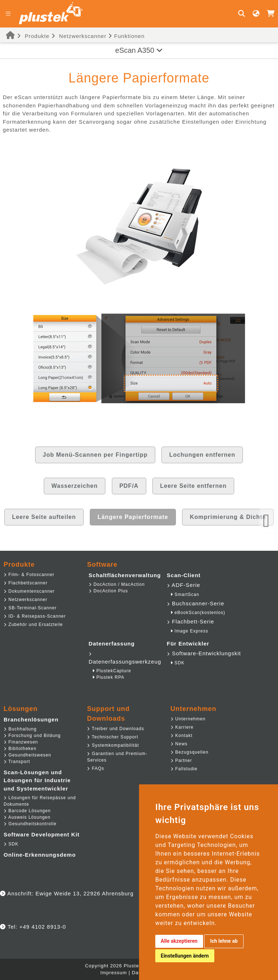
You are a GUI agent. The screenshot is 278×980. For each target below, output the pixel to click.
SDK (178, 663)
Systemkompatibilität (113, 745)
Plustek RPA (108, 677)
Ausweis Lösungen (27, 817)
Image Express (189, 631)
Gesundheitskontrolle (30, 824)
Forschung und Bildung (32, 736)
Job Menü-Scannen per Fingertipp (95, 455)
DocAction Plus (108, 591)
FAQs (95, 768)
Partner (181, 760)
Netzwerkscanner (83, 36)
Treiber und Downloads (115, 729)
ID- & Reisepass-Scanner (35, 616)
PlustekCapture (112, 671)
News (179, 744)
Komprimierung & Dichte (228, 517)
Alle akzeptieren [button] (179, 941)
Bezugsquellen (189, 752)
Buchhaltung (20, 729)
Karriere (182, 727)
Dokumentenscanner (29, 591)
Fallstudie (184, 769)
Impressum (113, 973)
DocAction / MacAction (117, 584)
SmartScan (185, 595)
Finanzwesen (21, 742)
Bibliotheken (20, 749)
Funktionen (126, 36)
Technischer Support (113, 737)
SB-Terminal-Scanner (30, 608)
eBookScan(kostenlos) (198, 613)
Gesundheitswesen (27, 755)
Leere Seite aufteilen (44, 517)
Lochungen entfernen (202, 455)
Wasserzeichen (75, 486)
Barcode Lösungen (27, 811)
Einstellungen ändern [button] (185, 956)
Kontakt (182, 736)
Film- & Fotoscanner (29, 575)
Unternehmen (188, 719)
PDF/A (129, 486)
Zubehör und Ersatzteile (33, 625)
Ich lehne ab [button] (224, 941)
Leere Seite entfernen (193, 486)
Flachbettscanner (26, 583)
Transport (17, 762)
